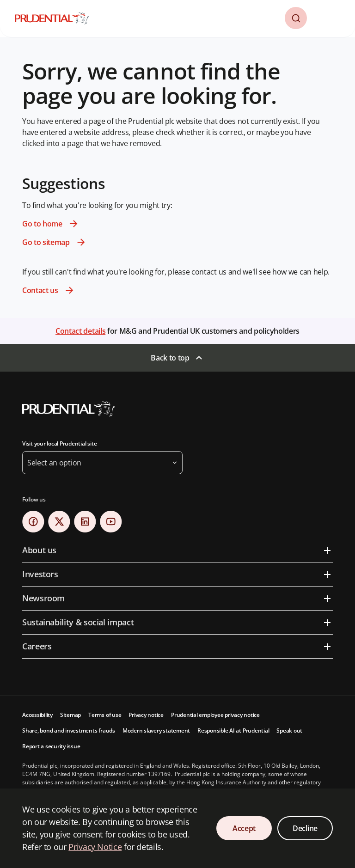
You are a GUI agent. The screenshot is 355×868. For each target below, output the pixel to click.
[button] (296, 18)
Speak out (289, 730)
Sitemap (70, 715)
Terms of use (105, 715)
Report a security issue (51, 746)
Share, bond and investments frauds (69, 730)
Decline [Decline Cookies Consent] (305, 828)
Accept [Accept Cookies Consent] (244, 828)
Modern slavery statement (156, 730)
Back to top (170, 358)
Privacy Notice (95, 847)
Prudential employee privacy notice (215, 715)
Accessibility (37, 715)
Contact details (80, 331)
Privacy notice (146, 715)
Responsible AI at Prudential (233, 730)
